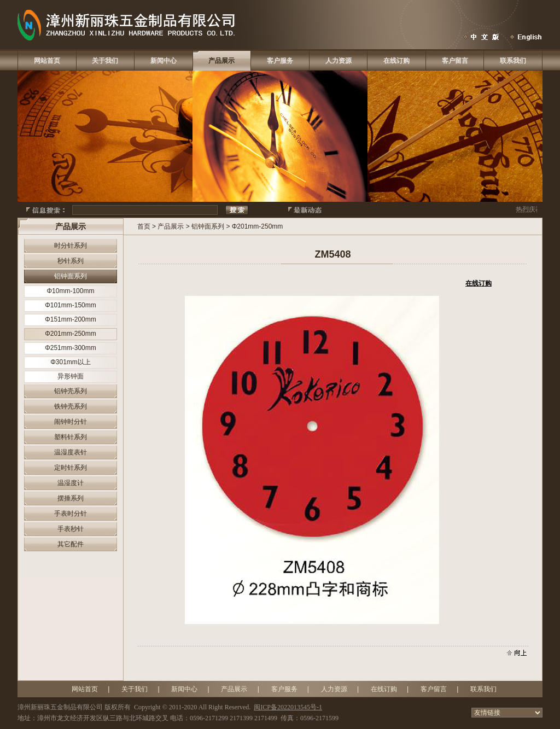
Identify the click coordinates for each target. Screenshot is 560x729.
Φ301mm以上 (71, 362)
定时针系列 (71, 468)
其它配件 (71, 544)
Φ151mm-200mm (71, 319)
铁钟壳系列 (71, 406)
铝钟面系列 (71, 276)
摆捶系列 (71, 498)
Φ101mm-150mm (71, 305)
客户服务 (280, 61)
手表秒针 (71, 529)
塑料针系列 (71, 437)
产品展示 (221, 61)
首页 (144, 226)
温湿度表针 (71, 452)
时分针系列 (71, 246)
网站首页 (47, 61)
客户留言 (455, 61)
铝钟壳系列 (71, 391)
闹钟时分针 (71, 422)
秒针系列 (71, 261)
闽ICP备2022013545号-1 (288, 707)
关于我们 (105, 61)
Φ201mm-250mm (71, 334)
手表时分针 (71, 514)
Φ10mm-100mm (71, 291)
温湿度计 (71, 483)
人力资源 (339, 61)
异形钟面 (71, 376)
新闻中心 (164, 61)
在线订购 (396, 61)
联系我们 (513, 61)
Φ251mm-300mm (71, 348)
